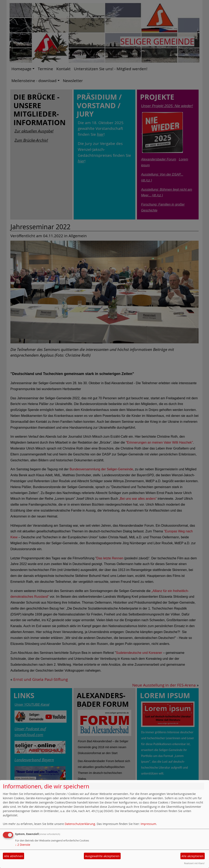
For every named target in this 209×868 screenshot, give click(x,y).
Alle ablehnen (14, 856)
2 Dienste (23, 845)
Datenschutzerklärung (80, 824)
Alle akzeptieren (192, 856)
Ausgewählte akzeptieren (102, 856)
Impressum (148, 824)
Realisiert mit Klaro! (194, 863)
